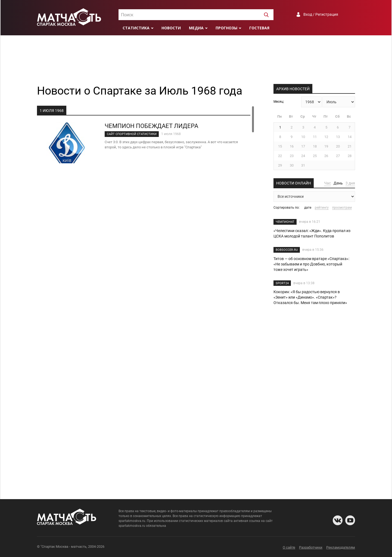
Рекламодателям (341, 547)
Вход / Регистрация (321, 14)
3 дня (350, 183)
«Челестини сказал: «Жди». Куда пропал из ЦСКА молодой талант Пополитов (312, 233)
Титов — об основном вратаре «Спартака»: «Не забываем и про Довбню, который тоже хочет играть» (311, 264)
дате (308, 208)
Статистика (136, 28)
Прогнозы (226, 28)
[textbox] (196, 15)
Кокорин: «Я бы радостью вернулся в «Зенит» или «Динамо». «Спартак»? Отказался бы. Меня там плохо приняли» (310, 297)
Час (327, 183)
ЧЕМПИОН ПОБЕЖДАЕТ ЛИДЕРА (151, 126)
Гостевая (259, 28)
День (338, 183)
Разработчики (311, 547)
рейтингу (322, 208)
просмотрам (342, 208)
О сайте (289, 547)
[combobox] (196, 15)
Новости (171, 28)
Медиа (196, 28)
